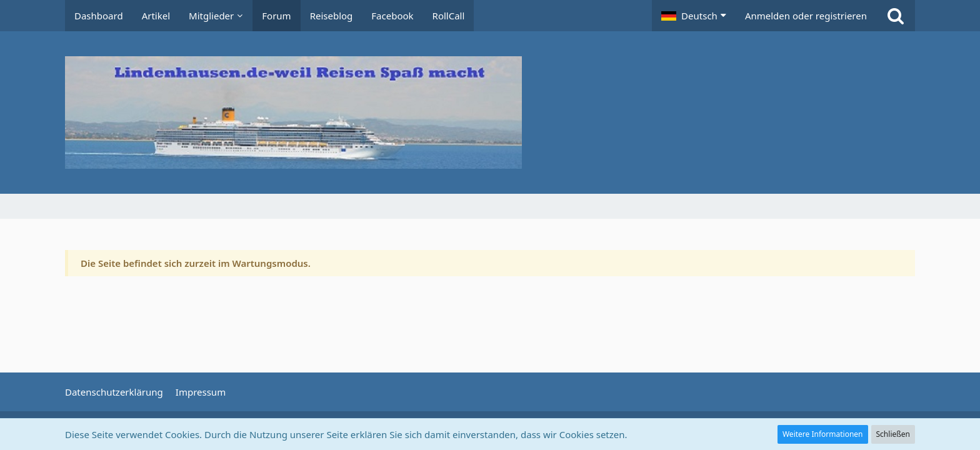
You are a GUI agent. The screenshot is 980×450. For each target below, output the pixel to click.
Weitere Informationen (823, 434)
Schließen (893, 434)
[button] (694, 16)
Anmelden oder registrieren (806, 16)
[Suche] (896, 16)
